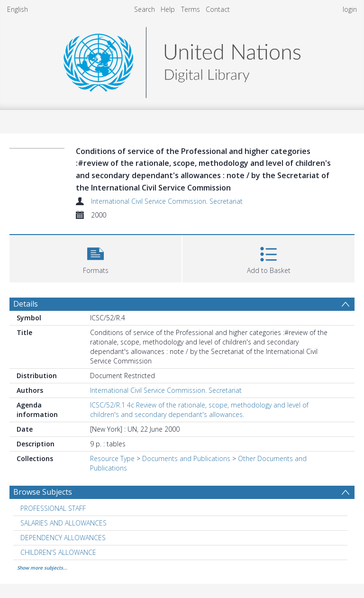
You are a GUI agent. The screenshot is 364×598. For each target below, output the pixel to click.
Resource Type (112, 458)
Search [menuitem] (145, 9)
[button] (96, 258)
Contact (218, 9)
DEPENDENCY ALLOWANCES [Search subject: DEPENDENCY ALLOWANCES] (63, 538)
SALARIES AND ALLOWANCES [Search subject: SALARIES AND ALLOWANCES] (64, 523)
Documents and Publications (186, 458)
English (18, 9)
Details (26, 304)
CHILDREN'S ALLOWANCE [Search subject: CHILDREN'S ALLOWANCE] (58, 552)
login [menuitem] (350, 9)
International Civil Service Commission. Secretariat (167, 201)
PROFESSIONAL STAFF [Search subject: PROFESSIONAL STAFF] (53, 508)
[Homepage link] (182, 60)
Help (168, 9)
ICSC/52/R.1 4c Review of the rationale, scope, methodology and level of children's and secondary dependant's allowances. (199, 410)
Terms (191, 9)
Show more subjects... (42, 568)
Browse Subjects (43, 492)
